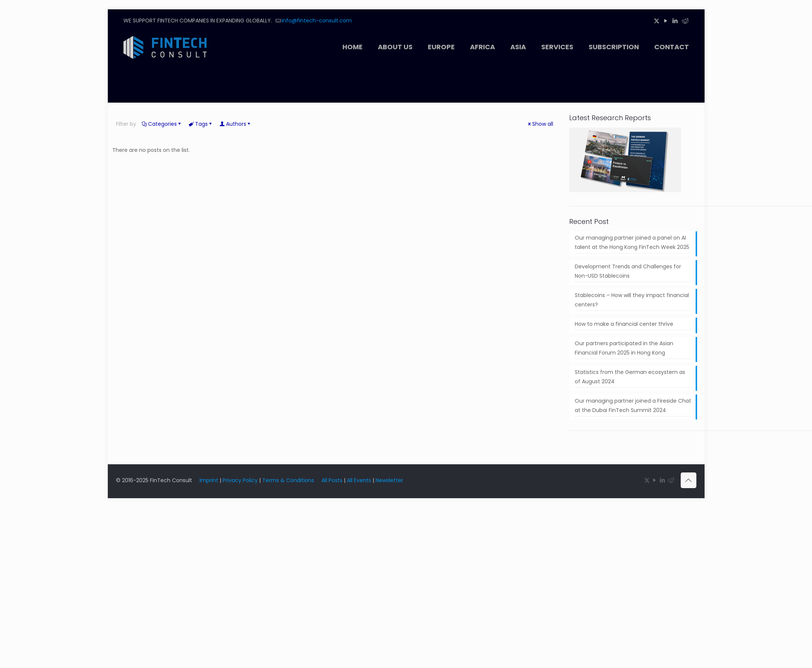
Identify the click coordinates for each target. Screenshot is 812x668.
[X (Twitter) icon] (657, 21)
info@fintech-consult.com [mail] (317, 21)
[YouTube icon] (666, 21)
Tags (201, 124)
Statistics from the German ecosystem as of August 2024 (630, 377)
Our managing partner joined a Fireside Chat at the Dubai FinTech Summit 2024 (633, 405)
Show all (540, 124)
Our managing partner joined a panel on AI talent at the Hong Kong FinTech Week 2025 (632, 242)
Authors (236, 124)
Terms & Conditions (288, 480)
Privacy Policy (240, 480)
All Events (359, 480)
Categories (162, 124)
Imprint (209, 480)
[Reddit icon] (685, 21)
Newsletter (389, 480)
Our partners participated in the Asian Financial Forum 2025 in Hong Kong (624, 348)
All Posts (332, 480)
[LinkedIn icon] (675, 21)
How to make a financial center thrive (624, 324)
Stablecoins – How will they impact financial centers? (632, 300)
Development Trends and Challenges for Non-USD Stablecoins (628, 271)
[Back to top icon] (689, 480)
